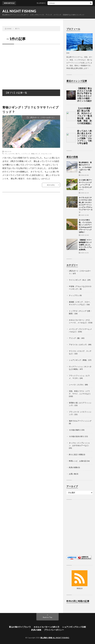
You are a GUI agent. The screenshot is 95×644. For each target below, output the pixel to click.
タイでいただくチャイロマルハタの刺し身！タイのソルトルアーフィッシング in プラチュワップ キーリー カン (86, 205)
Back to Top (48, 617)
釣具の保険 (73, 467)
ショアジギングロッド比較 (74, 627)
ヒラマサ (12, 154)
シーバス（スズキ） (77, 385)
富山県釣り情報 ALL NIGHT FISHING (55, 638)
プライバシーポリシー (54, 630)
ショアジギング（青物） (78, 360)
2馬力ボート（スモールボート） (43, 117)
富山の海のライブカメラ (20, 627)
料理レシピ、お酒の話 (78, 461)
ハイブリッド (26, 154)
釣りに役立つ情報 (76, 454)
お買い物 (72, 474)
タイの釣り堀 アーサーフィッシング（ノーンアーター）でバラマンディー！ (85, 185)
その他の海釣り (75, 430)
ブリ (6, 154)
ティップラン (74, 295)
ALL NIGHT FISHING (19, 11)
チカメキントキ (46, 154)
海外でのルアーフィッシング (80, 421)
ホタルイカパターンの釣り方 (47, 627)
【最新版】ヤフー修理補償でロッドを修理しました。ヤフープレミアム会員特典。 (85, 245)
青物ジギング (36, 154)
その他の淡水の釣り (77, 436)
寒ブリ (18, 154)
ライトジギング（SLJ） (78, 280)
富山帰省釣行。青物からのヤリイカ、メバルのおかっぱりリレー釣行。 (85, 167)
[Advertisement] (31, 64)
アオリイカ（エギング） (78, 345)
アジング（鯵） (75, 338)
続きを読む (51, 185)
